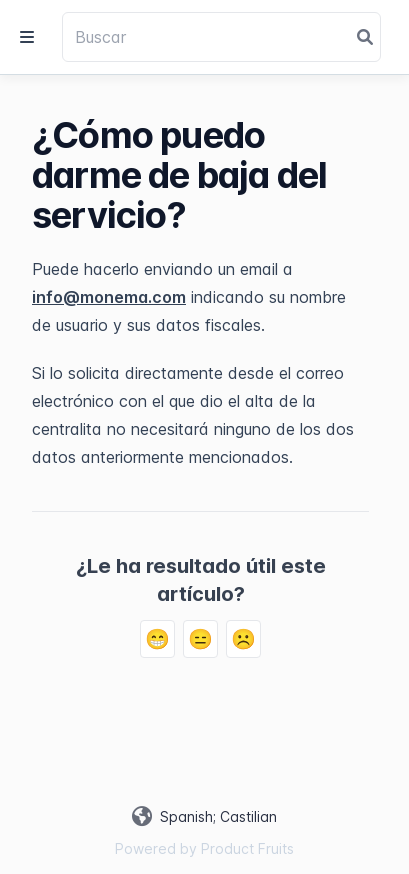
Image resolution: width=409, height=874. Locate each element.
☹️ (243, 639)
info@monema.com (109, 297)
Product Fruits (247, 848)
